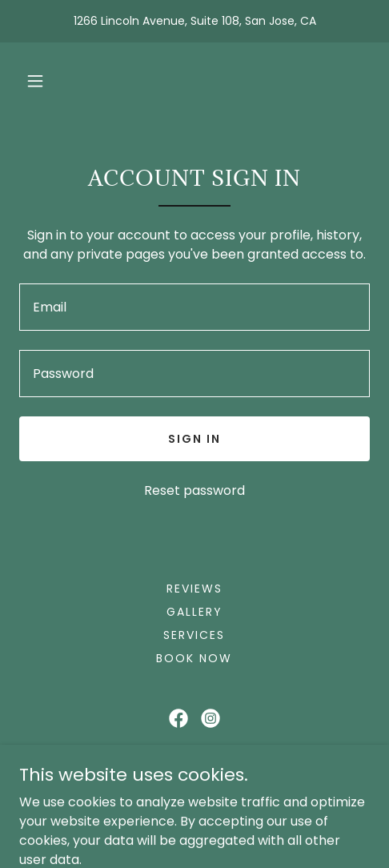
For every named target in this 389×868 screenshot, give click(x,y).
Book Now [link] (194, 658)
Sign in (194, 439)
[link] (178, 718)
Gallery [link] (194, 612)
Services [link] (194, 635)
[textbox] (194, 307)
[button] (35, 81)
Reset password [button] (194, 490)
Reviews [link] (194, 589)
